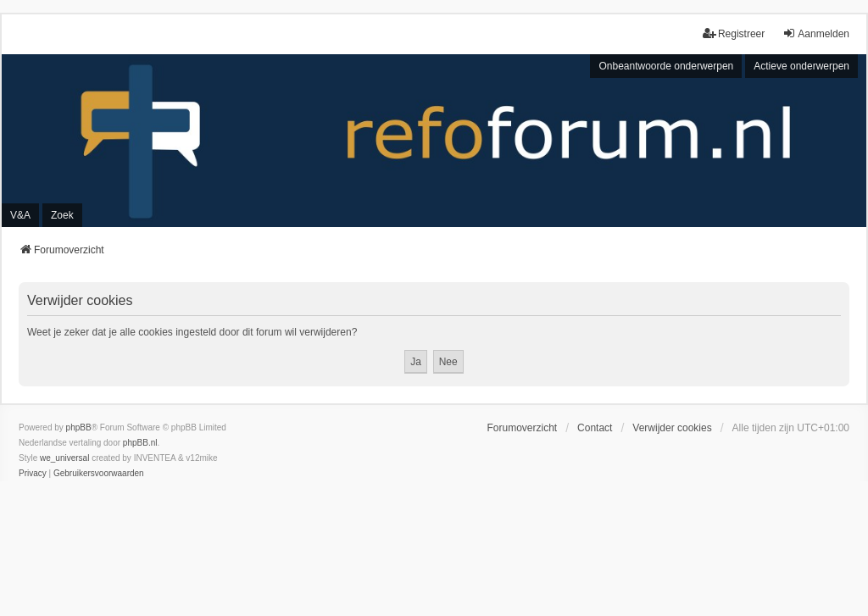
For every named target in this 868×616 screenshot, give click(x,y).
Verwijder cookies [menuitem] (672, 428)
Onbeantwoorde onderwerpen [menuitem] (666, 66)
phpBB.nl (140, 443)
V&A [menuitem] (20, 215)
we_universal (64, 458)
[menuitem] (33, 474)
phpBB (79, 427)
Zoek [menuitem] (62, 215)
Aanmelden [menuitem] (816, 33)
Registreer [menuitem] (734, 33)
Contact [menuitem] (595, 428)
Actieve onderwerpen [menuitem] (801, 66)
